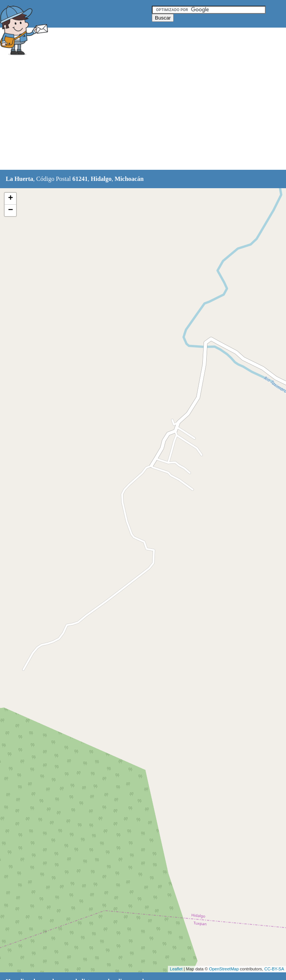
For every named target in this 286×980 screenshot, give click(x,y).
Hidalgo (101, 179)
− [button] (11, 210)
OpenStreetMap (224, 969)
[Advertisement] (140, 114)
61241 (80, 179)
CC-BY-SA (274, 969)
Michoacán (129, 179)
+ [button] (11, 199)
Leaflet (176, 969)
